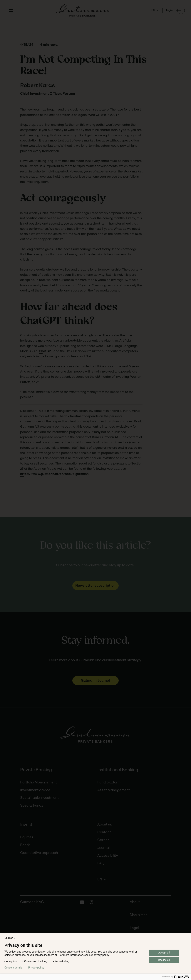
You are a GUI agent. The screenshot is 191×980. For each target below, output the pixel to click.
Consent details (13, 968)
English (10, 938)
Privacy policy (36, 968)
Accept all (164, 953)
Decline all (164, 960)
